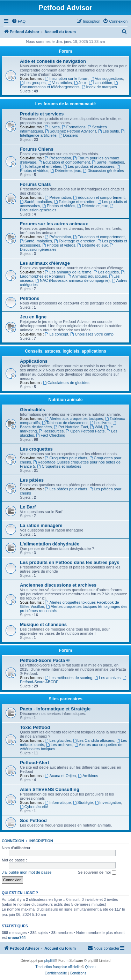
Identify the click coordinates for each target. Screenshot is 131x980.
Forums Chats (35, 184)
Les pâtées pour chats (66, 489)
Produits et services (42, 114)
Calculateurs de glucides (66, 383)
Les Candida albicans (94, 740)
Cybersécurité (34, 807)
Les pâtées (32, 480)
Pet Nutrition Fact (71, 427)
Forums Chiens (37, 149)
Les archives (107, 678)
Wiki (96, 427)
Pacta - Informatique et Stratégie (55, 709)
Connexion (13, 841)
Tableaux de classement (65, 423)
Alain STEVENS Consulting (50, 789)
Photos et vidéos (59, 206)
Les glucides (58, 740)
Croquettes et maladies (59, 466)
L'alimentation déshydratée (50, 544)
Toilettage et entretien (41, 166)
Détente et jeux (65, 171)
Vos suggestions (107, 78)
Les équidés (106, 272)
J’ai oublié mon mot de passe (27, 872)
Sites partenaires (65, 699)
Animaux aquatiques (87, 276)
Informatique (58, 802)
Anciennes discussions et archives (58, 585)
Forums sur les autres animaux (54, 224)
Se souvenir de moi (97, 873)
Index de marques (99, 87)
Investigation (108, 802)
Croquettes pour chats (66, 458)
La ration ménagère (41, 525)
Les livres (100, 423)
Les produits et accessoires (89, 166)
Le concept (57, 334)
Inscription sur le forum (67, 78)
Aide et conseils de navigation (53, 61)
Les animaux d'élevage (45, 263)
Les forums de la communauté (65, 104)
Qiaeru (90, 967)
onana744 (17, 937)
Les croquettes (36, 449)
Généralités (32, 410)
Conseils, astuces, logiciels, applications (65, 351)
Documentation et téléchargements (69, 85)
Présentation (58, 158)
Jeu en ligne (33, 317)
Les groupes (33, 83)
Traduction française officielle (58, 967)
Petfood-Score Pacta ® (45, 660)
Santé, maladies (108, 162)
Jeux (80, 83)
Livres (52, 127)
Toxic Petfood (35, 727)
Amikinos (88, 776)
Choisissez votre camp (92, 334)
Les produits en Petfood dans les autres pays (70, 562)
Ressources (51, 431)
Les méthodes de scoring (69, 678)
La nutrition (100, 83)
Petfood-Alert (35, 763)
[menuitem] (19, 21)
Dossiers (68, 135)
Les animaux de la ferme (68, 272)
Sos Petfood (33, 820)
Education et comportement (64, 162)
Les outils (108, 131)
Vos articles (60, 83)
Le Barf (28, 507)
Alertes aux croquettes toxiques (74, 419)
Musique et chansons (43, 624)
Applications (34, 361)
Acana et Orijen (61, 776)
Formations (74, 127)
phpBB (50, 961)
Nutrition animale (65, 400)
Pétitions (30, 298)
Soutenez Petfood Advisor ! (71, 131)
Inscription (41, 841)
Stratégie (83, 802)
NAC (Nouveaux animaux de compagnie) (72, 280)
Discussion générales (103, 171)
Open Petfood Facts (85, 431)
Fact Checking (50, 435)
